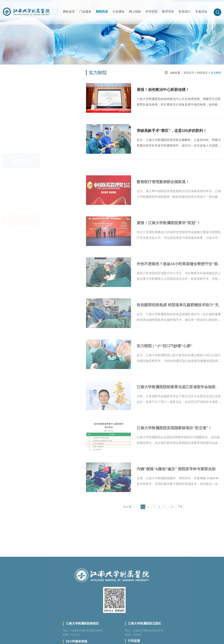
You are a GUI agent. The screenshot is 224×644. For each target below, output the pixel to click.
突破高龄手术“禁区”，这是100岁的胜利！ (172, 132)
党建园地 (22, 110)
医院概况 (22, 77)
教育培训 (168, 12)
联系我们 (185, 12)
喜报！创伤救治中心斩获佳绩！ (163, 91)
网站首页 (69, 12)
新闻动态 (22, 99)
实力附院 (22, 121)
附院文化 (22, 133)
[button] (217, 12)
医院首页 (189, 73)
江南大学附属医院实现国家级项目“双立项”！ (174, 440)
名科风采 (22, 88)
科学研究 (152, 12)
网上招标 (135, 12)
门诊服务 (85, 12)
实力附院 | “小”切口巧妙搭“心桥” (165, 358)
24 (172, 513)
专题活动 (201, 12)
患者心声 (22, 155)
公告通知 (118, 12)
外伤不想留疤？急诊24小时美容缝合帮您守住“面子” (180, 276)
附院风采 (102, 12)
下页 (180, 513)
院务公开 (22, 144)
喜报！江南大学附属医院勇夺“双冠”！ (169, 235)
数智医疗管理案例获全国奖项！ (163, 194)
